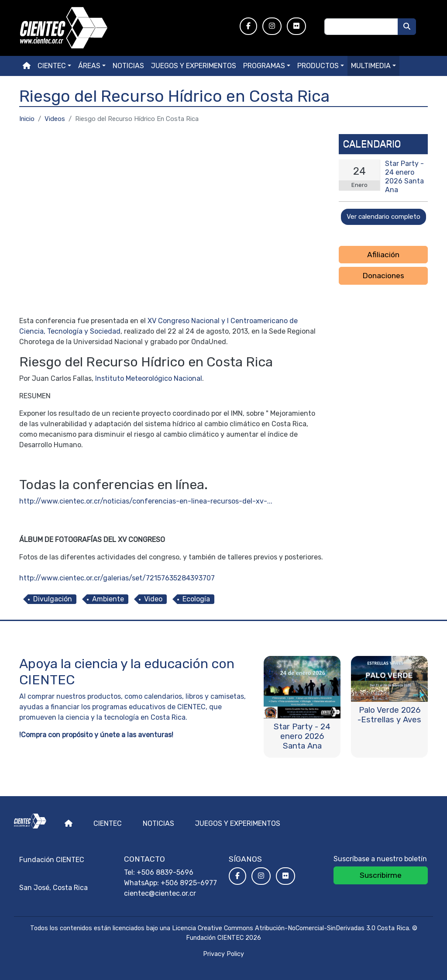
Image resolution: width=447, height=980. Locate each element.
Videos (55, 119)
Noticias (128, 66)
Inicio (27, 119)
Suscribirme (381, 875)
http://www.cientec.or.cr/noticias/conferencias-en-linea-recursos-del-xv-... (146, 501)
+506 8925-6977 (189, 883)
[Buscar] (407, 27)
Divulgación (53, 599)
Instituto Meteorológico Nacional (149, 378)
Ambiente (108, 599)
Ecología (196, 599)
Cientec (108, 823)
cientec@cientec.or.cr (160, 893)
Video (153, 599)
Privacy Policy (223, 954)
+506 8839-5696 (165, 872)
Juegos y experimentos (194, 66)
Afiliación (383, 255)
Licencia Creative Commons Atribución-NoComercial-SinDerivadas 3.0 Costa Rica (291, 928)
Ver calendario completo (383, 217)
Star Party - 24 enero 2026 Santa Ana (404, 177)
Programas (264, 66)
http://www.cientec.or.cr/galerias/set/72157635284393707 (117, 578)
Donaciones (383, 276)
